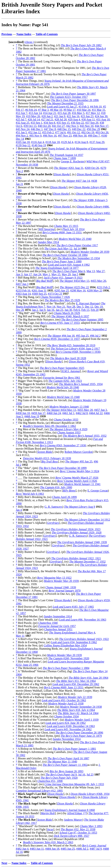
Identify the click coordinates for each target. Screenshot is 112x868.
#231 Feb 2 (103, 287)
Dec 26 (20, 310)
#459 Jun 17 (38, 413)
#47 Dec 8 (50, 129)
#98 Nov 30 (80, 136)
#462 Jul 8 (82, 413)
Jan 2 (35, 310)
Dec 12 (89, 307)
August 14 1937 (67, 155)
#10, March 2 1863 (48, 842)
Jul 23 (90, 775)
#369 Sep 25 (39, 294)
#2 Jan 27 (62, 107)
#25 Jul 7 (21, 119)
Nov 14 (51, 307)
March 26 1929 (67, 313)
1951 (58, 629)
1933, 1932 (85, 436)
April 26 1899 (64, 497)
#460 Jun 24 (54, 413)
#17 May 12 (93, 113)
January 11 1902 (65, 765)
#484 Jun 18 (52, 849)
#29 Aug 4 (74, 119)
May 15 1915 (66, 226)
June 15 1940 (63, 397)
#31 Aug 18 (103, 119)
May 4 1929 (68, 429)
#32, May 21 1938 (78, 829)
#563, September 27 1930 (63, 445)
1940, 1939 (82, 542)
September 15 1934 (79, 258)
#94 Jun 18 (61, 336)
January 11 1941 (82, 484)
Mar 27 (101, 271)
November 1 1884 (66, 668)
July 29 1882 (81, 45)
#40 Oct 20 (44, 126)
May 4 (72, 633)
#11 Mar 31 (99, 110)
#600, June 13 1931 (62, 232)
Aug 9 (79, 507)
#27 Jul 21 (47, 119)
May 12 (58, 249)
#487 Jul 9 (96, 849)
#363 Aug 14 (23, 294)
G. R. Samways (53, 507)
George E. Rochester (73, 161)
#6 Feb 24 (31, 110)
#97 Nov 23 (65, 136)
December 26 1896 (75, 100)
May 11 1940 (62, 762)
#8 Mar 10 (56, 110)
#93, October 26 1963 (64, 700)
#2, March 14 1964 (78, 713)
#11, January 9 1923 (63, 278)
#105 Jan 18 (23, 142)
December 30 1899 (63, 468)
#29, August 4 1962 (69, 265)
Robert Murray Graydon (79, 452)
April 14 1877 (57, 268)
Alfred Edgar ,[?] (77, 813)
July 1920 (59, 778)
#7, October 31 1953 (78, 833)
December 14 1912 (87, 520)
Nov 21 (61, 307)
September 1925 (62, 368)
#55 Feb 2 (48, 132)
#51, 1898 (50, 781)
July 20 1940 (63, 387)
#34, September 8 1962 (74, 642)
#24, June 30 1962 (66, 723)
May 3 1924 (79, 471)
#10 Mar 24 (84, 110)
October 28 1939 (90, 252)
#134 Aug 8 (81, 142)
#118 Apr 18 (53, 142)
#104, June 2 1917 (75, 349)
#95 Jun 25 (82, 336)
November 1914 (67, 739)
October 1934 (66, 716)
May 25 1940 (75, 239)
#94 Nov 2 (22, 136)
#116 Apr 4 (37, 142)
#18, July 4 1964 (76, 710)
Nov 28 (71, 307)
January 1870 (65, 591)
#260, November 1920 (69, 658)
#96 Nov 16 (50, 136)
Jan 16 (50, 310)
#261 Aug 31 (69, 168)
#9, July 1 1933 (74, 784)
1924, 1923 (76, 529)
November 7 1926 (55, 297)
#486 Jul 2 (82, 849)
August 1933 (69, 432)
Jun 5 (75, 274)
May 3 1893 (91, 826)
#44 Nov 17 (102, 126)
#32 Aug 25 (23, 123)
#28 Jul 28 (61, 119)
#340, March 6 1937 (70, 316)
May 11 (20, 636)
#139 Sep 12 (23, 145)
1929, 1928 (77, 533)
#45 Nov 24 (23, 129)
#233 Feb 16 (23, 290)
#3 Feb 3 (84, 107)
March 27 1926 (77, 478)
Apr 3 (19, 274)
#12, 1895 (39, 791)
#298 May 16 (78, 290)
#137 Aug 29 (97, 142)
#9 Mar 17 (69, 110)
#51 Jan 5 (21, 132)
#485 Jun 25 (68, 849)
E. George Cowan (98, 491)
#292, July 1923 (65, 381)
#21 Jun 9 (60, 116)
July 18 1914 (73, 229)
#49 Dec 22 (79, 129)
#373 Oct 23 (55, 294)
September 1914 (58, 616)
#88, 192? (72, 836)
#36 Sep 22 (77, 123)
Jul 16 (82, 775)
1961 (62, 378)
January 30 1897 (73, 94)
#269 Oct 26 (92, 168)
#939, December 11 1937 (57, 339)
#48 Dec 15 (64, 129)
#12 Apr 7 (22, 113)
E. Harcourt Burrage (88, 303)
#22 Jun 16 (73, 116)
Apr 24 (37, 274)
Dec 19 (99, 307)
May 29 (66, 274)
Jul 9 (61, 775)
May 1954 (65, 645)
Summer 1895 (82, 320)
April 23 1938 (66, 704)
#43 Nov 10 (87, 126)
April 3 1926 (77, 481)
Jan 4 (19, 510)
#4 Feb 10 (96, 107)
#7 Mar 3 (43, 110)
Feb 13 (85, 310)
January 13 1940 (69, 407)
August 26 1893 (67, 771)
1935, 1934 (81, 384)
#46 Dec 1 (37, 129)
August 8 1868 (70, 810)
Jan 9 (42, 310)
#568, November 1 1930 (78, 352)
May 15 (56, 274)
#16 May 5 (78, 113)
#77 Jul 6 (60, 132)
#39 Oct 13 (30, 126)
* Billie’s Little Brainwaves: (32, 474)
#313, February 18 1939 (47, 458)
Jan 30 (68, 310)
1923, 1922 (84, 639)
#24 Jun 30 (101, 116)
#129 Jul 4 (67, 142)
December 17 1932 (87, 562)
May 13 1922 (54, 578)
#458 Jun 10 (23, 413)
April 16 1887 (68, 758)
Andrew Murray (73, 820)
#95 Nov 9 (36, 136)
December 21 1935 (65, 103)
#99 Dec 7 (94, 136)
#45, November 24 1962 (68, 729)
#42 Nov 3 (72, 126)
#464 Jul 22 (96, 413)
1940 (48, 623)
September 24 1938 (81, 707)
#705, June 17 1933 (60, 323)
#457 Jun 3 (22, 284)
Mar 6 (69, 271)
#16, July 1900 (56, 487)
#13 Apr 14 (35, 113)
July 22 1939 (75, 697)
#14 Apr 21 (50, 113)
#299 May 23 (95, 290)
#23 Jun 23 (87, 116)
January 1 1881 (74, 749)
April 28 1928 (68, 358)
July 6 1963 (30, 494)
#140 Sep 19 (39, 145)
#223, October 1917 (69, 97)
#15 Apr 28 (64, 113)
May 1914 (48, 242)
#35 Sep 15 (63, 123)
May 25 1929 (62, 300)
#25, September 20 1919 (71, 345)
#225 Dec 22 (74, 287)
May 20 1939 (61, 581)
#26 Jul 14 (34, 119)
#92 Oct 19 (88, 132)
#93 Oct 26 (102, 132)
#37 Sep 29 (92, 123)
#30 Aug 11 (88, 119)
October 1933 (66, 420)
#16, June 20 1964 (88, 678)
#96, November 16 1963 (83, 620)
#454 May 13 (74, 281)
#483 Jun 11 (37, 849)
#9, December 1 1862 (50, 426)
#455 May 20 (98, 281)
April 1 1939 (82, 720)
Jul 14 (77, 249)
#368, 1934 (90, 794)
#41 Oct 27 (58, 126)
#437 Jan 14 (76, 181)
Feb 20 (95, 310)
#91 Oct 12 (73, 132)
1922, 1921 (76, 558)
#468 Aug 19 (32, 416)
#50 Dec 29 (93, 129)
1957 (57, 626)
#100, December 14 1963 (71, 726)
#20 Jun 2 (47, 116)
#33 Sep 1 (36, 123)
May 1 (46, 274)
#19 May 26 (33, 116)
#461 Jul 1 (68, 413)
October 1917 (77, 245)
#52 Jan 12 (34, 132)
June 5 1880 (62, 261)
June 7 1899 (65, 158)
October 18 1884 (65, 255)
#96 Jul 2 (95, 336)
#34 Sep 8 (49, 123)
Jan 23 (59, 310)
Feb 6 (77, 310)
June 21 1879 (81, 736)
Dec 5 (80, 307)
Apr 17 (28, 274)
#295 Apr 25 (62, 290)
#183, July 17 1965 (73, 607)
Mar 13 (91, 271)
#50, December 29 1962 (76, 684)
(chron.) (29, 42)
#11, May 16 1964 (76, 681)
